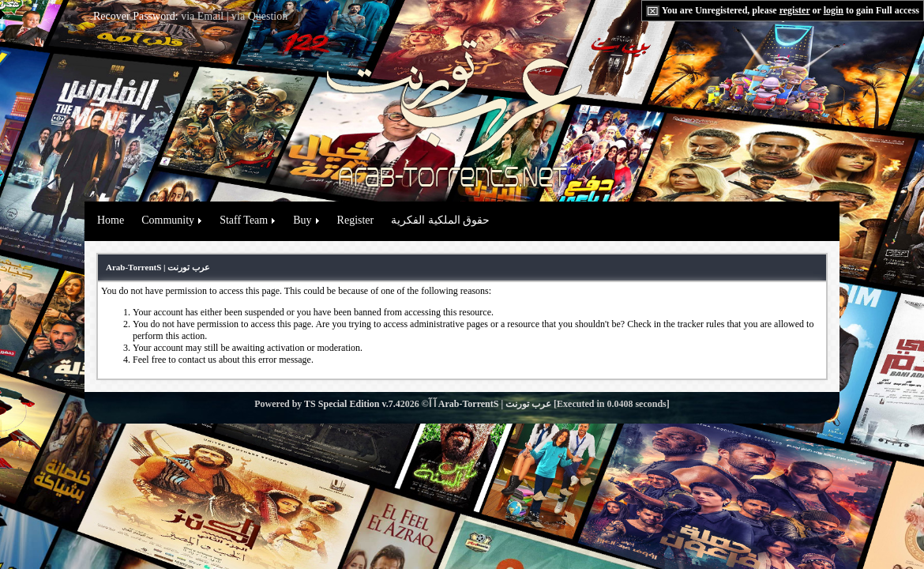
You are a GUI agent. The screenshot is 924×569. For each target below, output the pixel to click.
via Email (202, 16)
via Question (259, 16)
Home (111, 220)
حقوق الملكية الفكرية (440, 220)
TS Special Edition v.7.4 (352, 404)
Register (356, 220)
